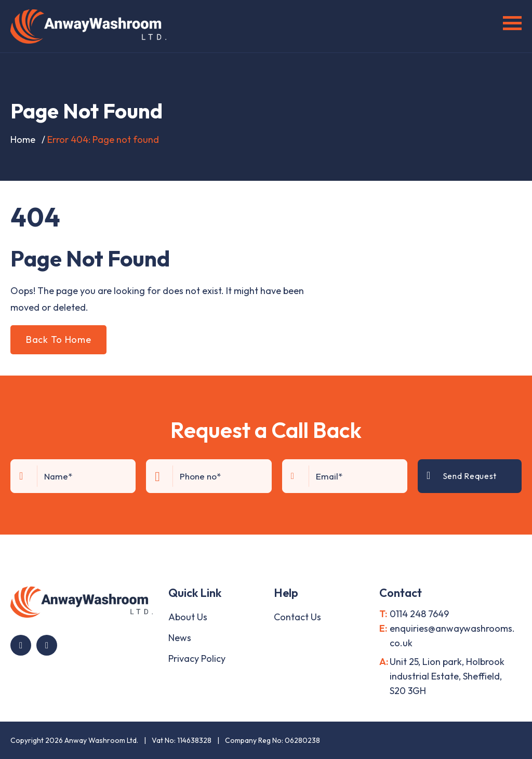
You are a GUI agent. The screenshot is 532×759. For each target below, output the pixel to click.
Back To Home (58, 339)
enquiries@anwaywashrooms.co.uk (452, 636)
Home (23, 139)
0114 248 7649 (419, 614)
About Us (188, 617)
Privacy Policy (197, 658)
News (180, 638)
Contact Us (297, 617)
